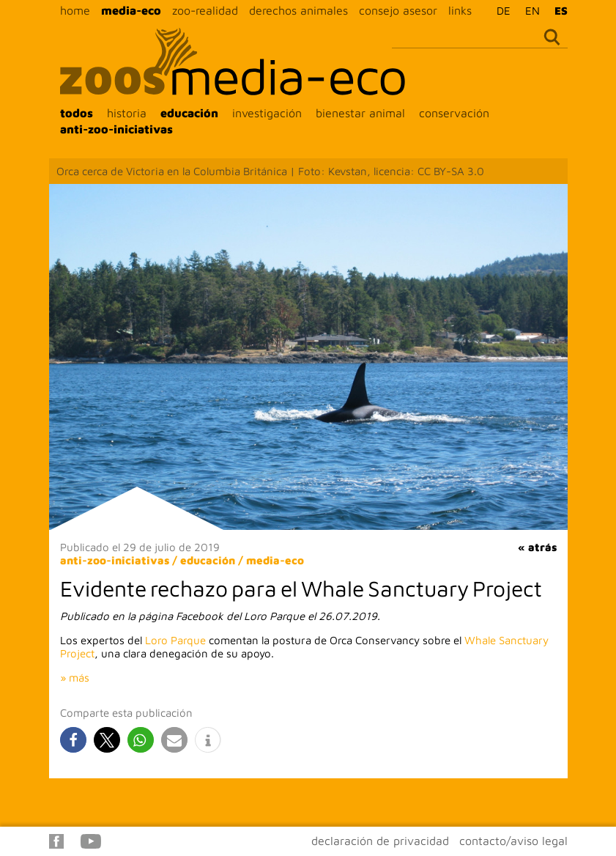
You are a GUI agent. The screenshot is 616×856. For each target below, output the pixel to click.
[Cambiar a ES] (557, 10)
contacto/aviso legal (513, 841)
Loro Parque (175, 640)
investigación (267, 113)
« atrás (537, 547)
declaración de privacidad (380, 841)
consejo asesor (398, 10)
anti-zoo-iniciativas (116, 129)
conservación (454, 113)
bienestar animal (360, 113)
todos (77, 113)
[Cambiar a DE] (500, 10)
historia (127, 113)
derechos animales (298, 10)
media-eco (131, 10)
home (75, 10)
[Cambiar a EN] (529, 10)
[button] (73, 740)
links (460, 10)
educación (189, 113)
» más (75, 678)
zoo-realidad (205, 10)
